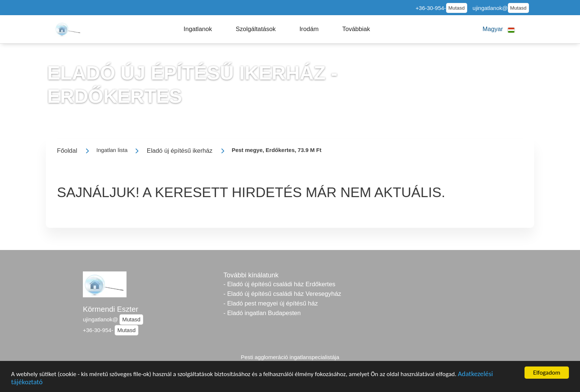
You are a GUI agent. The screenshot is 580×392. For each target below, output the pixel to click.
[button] (198, 29)
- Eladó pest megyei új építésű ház (271, 303)
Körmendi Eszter (111, 309)
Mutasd (456, 8)
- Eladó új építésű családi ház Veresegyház (282, 294)
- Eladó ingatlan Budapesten (262, 313)
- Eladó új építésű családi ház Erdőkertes (279, 284)
